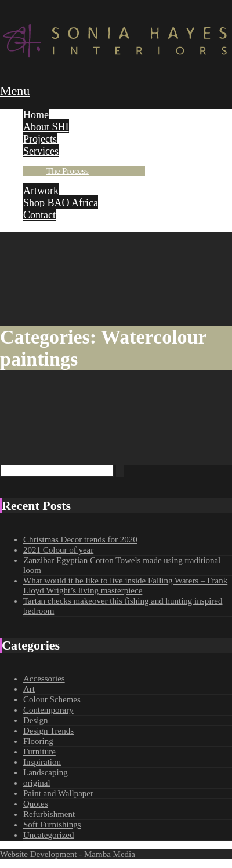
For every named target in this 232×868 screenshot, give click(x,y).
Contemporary (48, 710)
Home (36, 115)
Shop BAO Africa (61, 203)
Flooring (38, 741)
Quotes (36, 804)
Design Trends (48, 731)
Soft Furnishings (52, 825)
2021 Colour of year (58, 550)
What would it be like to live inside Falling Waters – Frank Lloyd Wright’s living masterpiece (125, 586)
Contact (39, 215)
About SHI (46, 127)
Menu (15, 91)
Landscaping (46, 772)
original (37, 783)
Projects (40, 139)
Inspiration (42, 762)
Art (29, 689)
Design (36, 720)
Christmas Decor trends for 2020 (80, 539)
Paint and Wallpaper (58, 793)
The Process (68, 171)
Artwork (41, 191)
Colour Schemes (52, 699)
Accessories (44, 679)
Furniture (39, 752)
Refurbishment (49, 814)
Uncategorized (48, 835)
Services (41, 151)
